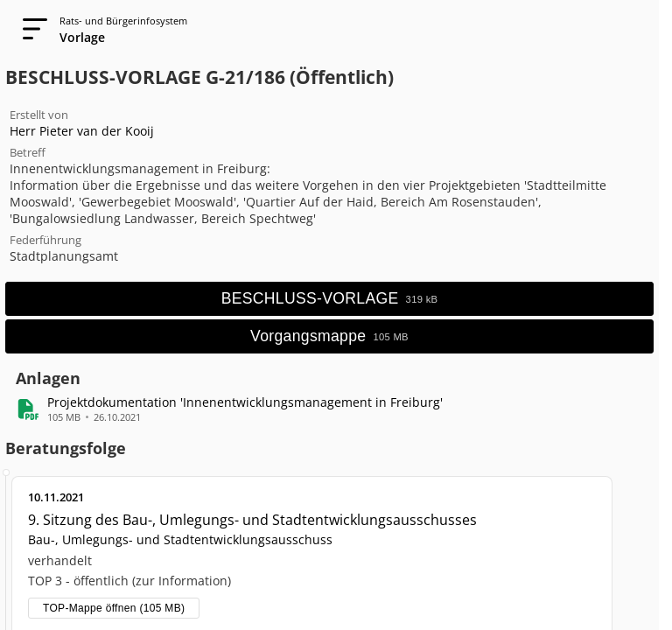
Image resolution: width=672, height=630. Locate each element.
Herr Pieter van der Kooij (82, 131)
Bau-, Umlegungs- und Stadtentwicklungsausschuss (180, 539)
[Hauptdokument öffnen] (329, 299)
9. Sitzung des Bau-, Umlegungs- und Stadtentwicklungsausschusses (252, 520)
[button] (245, 402)
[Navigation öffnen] (30, 30)
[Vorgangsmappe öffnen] (329, 336)
